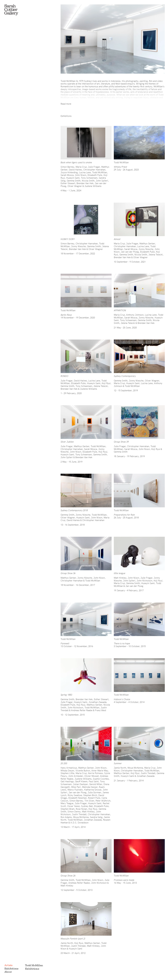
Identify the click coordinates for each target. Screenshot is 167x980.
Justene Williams (93, 186)
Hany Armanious (69, 768)
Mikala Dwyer (67, 771)
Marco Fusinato (75, 790)
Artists (8, 965)
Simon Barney (67, 167)
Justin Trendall (79, 814)
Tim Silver (89, 801)
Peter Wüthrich (103, 801)
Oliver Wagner (75, 186)
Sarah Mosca (67, 175)
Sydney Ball (87, 806)
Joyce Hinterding (69, 172)
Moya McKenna (81, 817)
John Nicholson (144, 581)
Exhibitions (11, 969)
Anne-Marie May (100, 771)
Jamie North (120, 768)
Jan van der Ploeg (130, 252)
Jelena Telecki (156, 255)
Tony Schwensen (89, 178)
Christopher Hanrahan (94, 170)
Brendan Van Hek (85, 183)
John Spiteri (102, 181)
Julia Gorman (94, 792)
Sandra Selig (96, 817)
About (8, 972)
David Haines (75, 170)
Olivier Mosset (92, 776)
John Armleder (76, 776)
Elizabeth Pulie (95, 175)
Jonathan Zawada (98, 702)
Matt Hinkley (120, 578)
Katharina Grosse (93, 790)
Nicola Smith (88, 181)
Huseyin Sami (73, 178)
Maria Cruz (81, 167)
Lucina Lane (85, 172)
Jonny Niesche (78, 246)
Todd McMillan (34, 965)
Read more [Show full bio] (66, 104)
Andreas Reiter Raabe (79, 883)
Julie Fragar (94, 167)
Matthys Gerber (147, 244)
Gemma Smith (74, 181)
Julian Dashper (80, 784)
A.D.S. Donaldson (79, 823)
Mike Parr (76, 787)
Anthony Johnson (135, 315)
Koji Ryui (106, 383)
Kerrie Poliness (95, 773)
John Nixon (81, 175)
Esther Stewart (68, 183)
